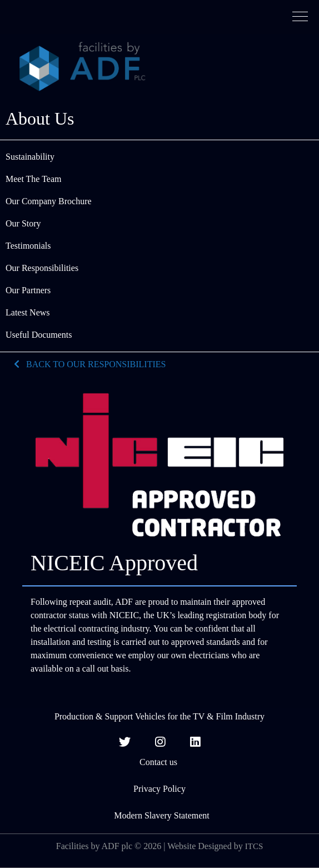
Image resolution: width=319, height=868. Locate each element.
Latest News (28, 312)
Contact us (159, 762)
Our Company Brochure (49, 201)
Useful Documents (39, 335)
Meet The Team (33, 179)
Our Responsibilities (42, 268)
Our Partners (28, 290)
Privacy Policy (159, 789)
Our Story (23, 223)
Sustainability (30, 157)
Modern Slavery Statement (159, 815)
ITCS (254, 846)
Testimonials (28, 246)
